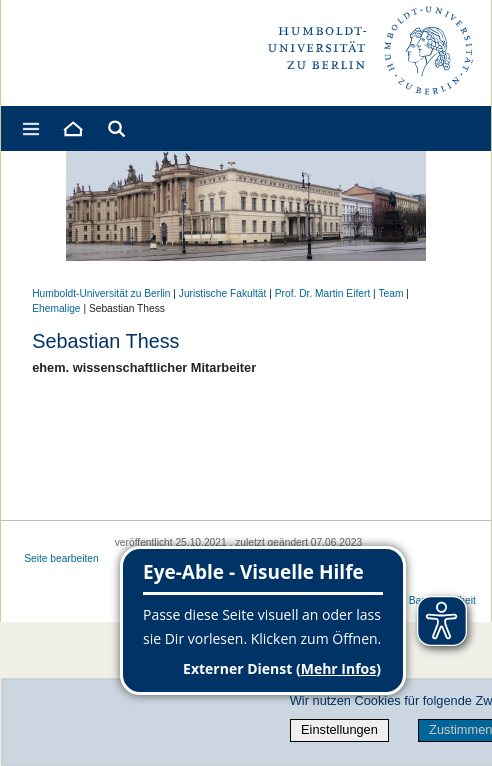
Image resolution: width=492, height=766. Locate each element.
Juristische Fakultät (223, 293)
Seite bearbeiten (61, 558)
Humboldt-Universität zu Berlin (101, 293)
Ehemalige (56, 308)
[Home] (72, 128)
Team (390, 293)
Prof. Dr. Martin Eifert (323, 293)
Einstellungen (339, 729)
